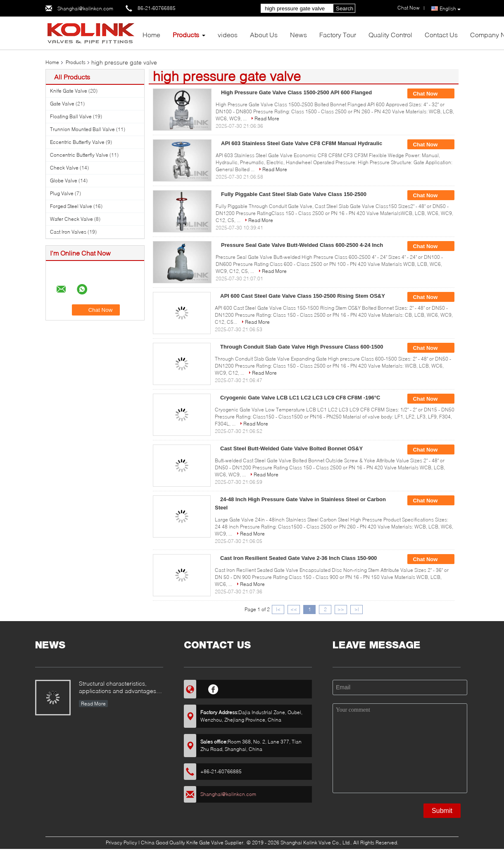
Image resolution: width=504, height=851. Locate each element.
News (298, 35)
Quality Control (390, 35)
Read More (267, 118)
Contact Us (441, 35)
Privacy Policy (121, 843)
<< (294, 609)
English (450, 9)
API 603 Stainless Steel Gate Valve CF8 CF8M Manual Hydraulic (302, 143)
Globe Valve (64, 180)
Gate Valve (62, 104)
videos (228, 35)
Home (151, 35)
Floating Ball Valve (71, 116)
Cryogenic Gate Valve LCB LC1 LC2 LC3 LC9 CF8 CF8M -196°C (300, 398)
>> (341, 609)
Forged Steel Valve (71, 206)
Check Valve (64, 168)
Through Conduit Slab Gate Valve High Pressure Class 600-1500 (302, 347)
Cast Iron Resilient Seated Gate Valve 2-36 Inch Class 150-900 (298, 558)
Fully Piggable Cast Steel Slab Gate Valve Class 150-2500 (294, 194)
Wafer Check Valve (71, 219)
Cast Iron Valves (68, 232)
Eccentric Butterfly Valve (77, 142)
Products (186, 35)
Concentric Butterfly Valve (79, 155)
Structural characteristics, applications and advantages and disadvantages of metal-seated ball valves (118, 688)
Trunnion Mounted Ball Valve (82, 129)
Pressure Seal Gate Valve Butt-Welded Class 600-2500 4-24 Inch (302, 245)
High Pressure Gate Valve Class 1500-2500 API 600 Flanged (296, 92)
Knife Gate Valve (69, 91)
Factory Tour (338, 35)
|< (278, 609)
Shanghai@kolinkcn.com (85, 8)
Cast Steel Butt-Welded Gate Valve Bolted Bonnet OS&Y (291, 448)
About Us (264, 35)
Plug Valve (62, 193)
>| (357, 609)
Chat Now (431, 94)
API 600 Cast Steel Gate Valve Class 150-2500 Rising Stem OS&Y (303, 296)
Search (345, 8)
